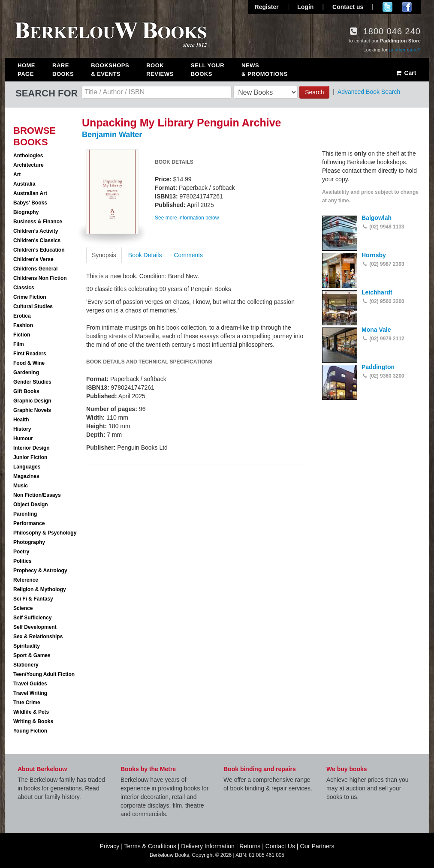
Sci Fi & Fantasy (33, 599)
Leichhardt (377, 292)
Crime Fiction (30, 297)
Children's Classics (37, 240)
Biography (26, 212)
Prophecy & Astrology (40, 571)
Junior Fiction (30, 457)
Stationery (26, 665)
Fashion (23, 325)
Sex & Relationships (38, 637)
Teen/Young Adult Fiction (44, 674)
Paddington (378, 367)
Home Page (26, 70)
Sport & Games (32, 655)
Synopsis (104, 255)
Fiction (22, 335)
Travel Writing (30, 693)
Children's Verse (33, 259)
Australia (24, 184)
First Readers (30, 354)
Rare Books (63, 70)
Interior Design (32, 448)
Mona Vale (376, 330)
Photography (29, 542)
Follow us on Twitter (387, 7)
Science (23, 608)
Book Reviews (160, 70)
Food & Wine (29, 363)
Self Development (35, 627)
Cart (405, 73)
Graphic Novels (32, 410)
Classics (24, 288)
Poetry (21, 552)
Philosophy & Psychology (45, 533)
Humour (23, 439)
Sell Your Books (208, 70)
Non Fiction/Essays (37, 495)
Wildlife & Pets (31, 712)
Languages (27, 467)
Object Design (31, 505)
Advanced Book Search (369, 92)
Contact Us (280, 846)
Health (21, 420)
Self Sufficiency (32, 618)
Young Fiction (30, 731)
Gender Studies (32, 382)
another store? (405, 50)
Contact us (348, 7)
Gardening (26, 372)
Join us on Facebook (407, 7)
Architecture (29, 165)
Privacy (109, 846)
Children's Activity (36, 231)
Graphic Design (32, 401)
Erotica (22, 316)
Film (19, 344)
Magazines (26, 476)
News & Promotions (265, 70)
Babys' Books (30, 203)
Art (17, 174)
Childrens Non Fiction (40, 278)
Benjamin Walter (112, 135)
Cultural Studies (33, 306)
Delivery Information (208, 846)
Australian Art (30, 193)
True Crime (27, 703)
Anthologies (28, 156)
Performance (29, 523)
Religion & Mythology (40, 589)
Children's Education (39, 250)
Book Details (145, 255)
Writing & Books (33, 721)
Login (305, 7)
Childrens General (35, 269)
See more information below (187, 218)
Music (21, 486)
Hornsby (374, 255)
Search (314, 92)
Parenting (25, 514)
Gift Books (26, 391)
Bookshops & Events (110, 70)
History (22, 429)
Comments (188, 255)
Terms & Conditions (150, 846)
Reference (26, 580)
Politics (23, 561)
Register (267, 7)
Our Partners (317, 846)
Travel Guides (30, 684)
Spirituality (27, 646)
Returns (250, 846)
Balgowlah (377, 218)
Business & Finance (38, 222)
